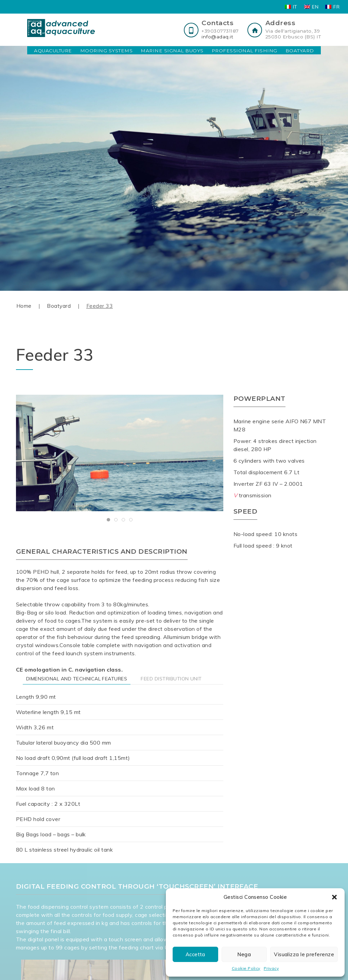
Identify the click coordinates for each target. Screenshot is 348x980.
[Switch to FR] (332, 7)
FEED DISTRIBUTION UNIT (171, 679)
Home (24, 306)
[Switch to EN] (311, 7)
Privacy (271, 968)
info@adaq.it (217, 37)
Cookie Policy (246, 968)
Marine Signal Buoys (172, 51)
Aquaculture (53, 51)
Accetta (195, 954)
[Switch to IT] (291, 7)
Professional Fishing (245, 51)
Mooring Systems (106, 51)
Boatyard (300, 51)
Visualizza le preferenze (304, 954)
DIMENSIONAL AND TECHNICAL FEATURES (77, 679)
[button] (334, 897)
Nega (244, 954)
